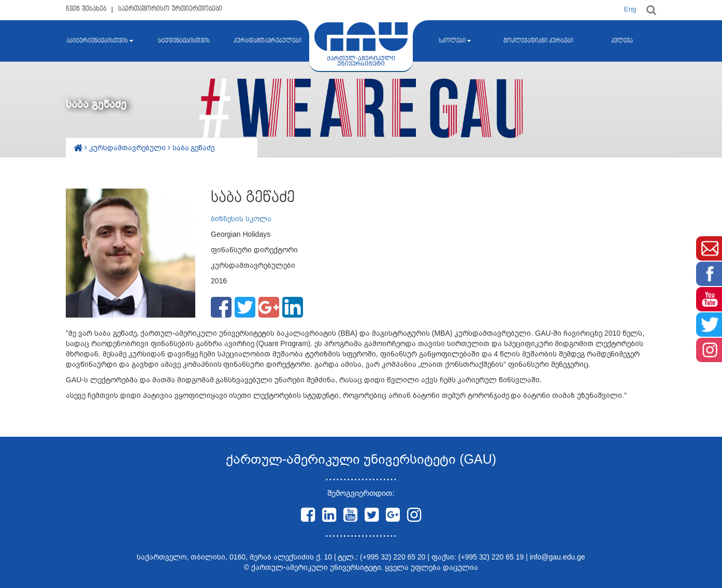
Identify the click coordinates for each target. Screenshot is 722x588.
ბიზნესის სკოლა (241, 219)
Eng (630, 9)
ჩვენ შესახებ (86, 9)
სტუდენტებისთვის (184, 41)
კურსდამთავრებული (128, 148)
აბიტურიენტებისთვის (100, 41)
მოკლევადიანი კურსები (538, 41)
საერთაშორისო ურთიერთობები (170, 9)
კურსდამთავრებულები (268, 41)
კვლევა (622, 41)
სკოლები (455, 41)
